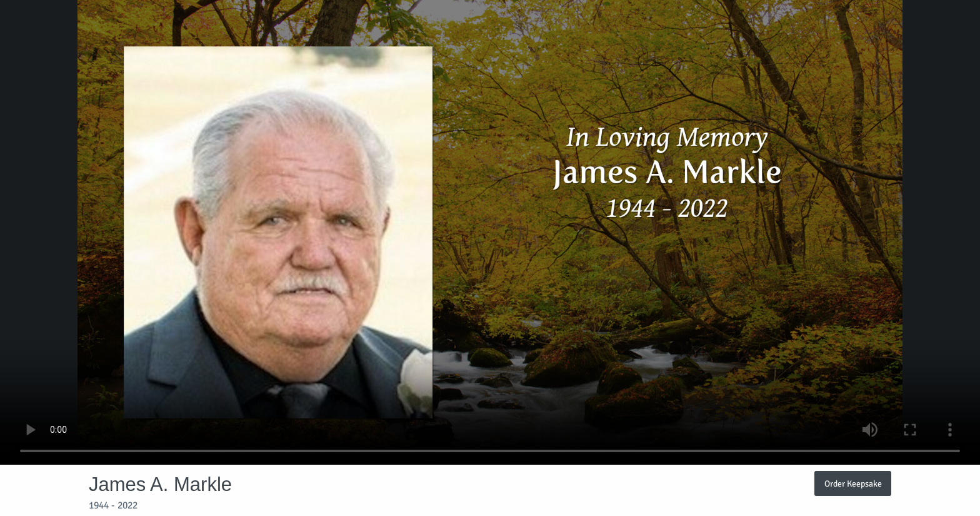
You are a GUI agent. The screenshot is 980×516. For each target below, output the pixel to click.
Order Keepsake (853, 483)
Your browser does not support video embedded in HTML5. (490, 232)
